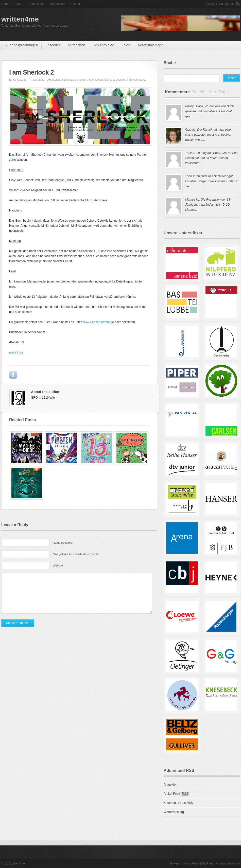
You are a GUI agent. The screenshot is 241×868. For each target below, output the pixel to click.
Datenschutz (36, 4)
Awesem (226, 863)
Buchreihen (96, 80)
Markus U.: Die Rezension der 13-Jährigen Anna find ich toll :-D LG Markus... (208, 205)
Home (5, 4)
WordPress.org (174, 812)
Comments (226, 4)
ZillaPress (208, 863)
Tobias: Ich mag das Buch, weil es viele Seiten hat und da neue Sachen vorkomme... (212, 158)
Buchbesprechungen (22, 45)
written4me (20, 19)
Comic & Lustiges (115, 80)
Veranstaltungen (151, 45)
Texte (126, 45)
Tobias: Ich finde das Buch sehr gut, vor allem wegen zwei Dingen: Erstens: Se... (211, 181)
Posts (210, 4)
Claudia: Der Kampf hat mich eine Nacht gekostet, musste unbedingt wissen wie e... (208, 135)
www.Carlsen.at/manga (98, 322)
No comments (137, 80)
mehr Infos (16, 352)
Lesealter (53, 45)
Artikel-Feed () (176, 794)
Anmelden (170, 785)
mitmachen (76, 45)
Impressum (57, 4)
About (18, 4)
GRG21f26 (20, 80)
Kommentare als (178, 803)
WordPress (193, 863)
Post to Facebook (13, 375)
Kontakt (75, 4)
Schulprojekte (104, 45)
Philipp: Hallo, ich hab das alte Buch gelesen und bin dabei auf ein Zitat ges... (209, 111)
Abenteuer (54, 80)
